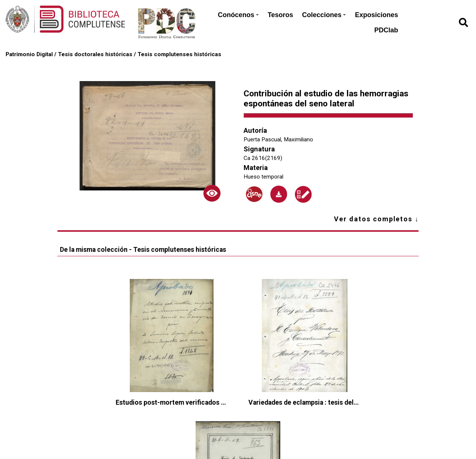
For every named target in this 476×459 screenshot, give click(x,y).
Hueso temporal (263, 177)
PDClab (386, 30)
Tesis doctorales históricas (95, 54)
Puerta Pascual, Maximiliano (278, 139)
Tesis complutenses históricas (179, 54)
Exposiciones (376, 15)
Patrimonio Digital (29, 54)
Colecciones (324, 15)
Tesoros (281, 15)
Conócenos (238, 15)
